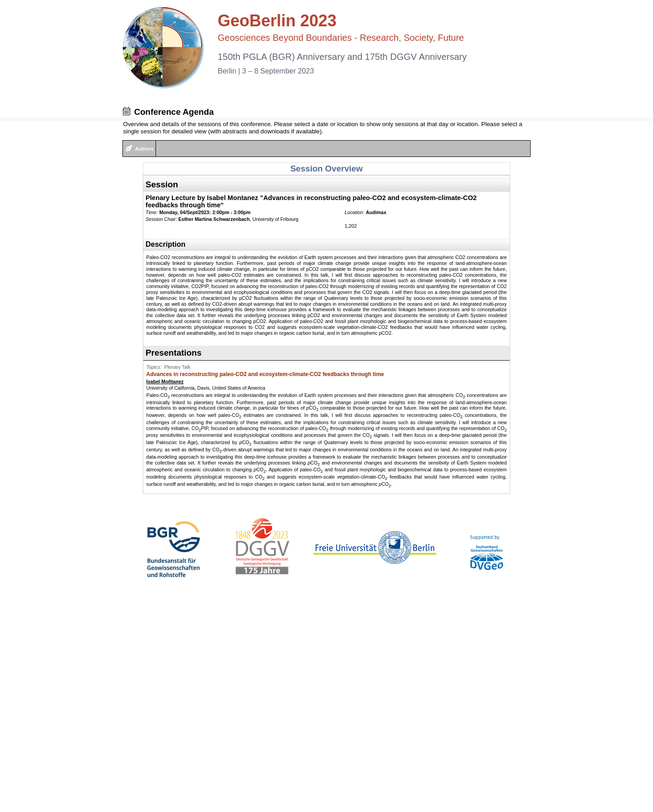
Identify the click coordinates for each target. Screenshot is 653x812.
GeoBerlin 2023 (277, 21)
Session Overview (326, 169)
